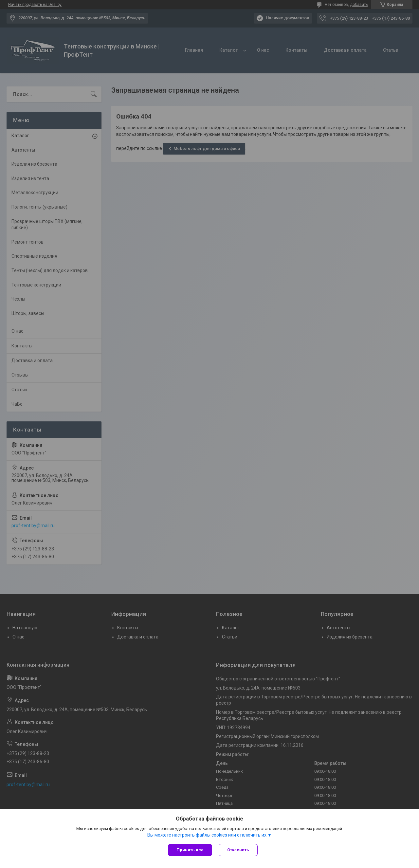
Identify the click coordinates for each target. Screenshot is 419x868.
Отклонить (238, 850)
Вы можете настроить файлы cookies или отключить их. (207, 835)
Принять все (190, 850)
